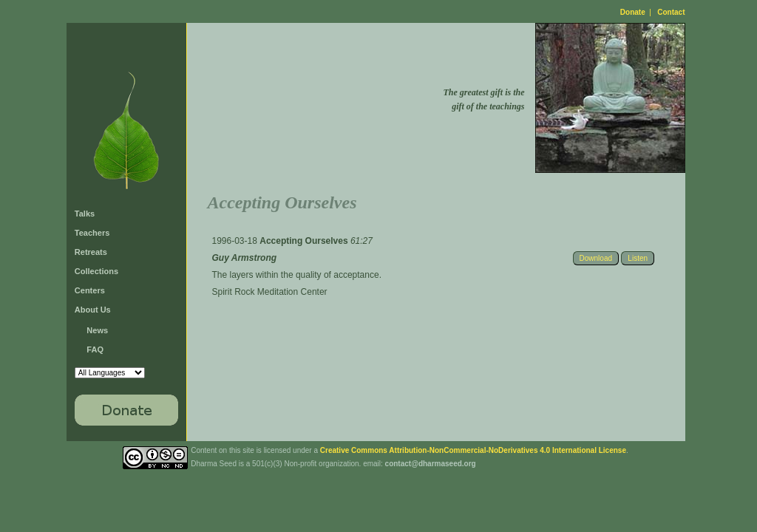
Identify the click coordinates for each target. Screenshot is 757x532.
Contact (671, 12)
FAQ (95, 349)
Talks (85, 214)
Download (596, 258)
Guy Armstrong (245, 258)
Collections (96, 271)
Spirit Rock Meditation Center (270, 292)
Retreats (91, 252)
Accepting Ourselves (305, 241)
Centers (90, 290)
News (97, 330)
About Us (93, 310)
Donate (633, 12)
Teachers (92, 233)
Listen (638, 258)
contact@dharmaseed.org (431, 464)
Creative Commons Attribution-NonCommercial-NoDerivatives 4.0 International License (473, 450)
